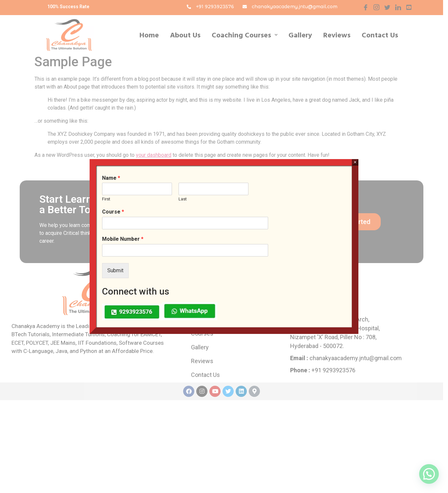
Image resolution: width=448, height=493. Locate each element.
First (106, 199)
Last (183, 199)
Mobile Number (123, 239)
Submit (115, 270)
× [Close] (355, 162)
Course (113, 212)
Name (111, 178)
